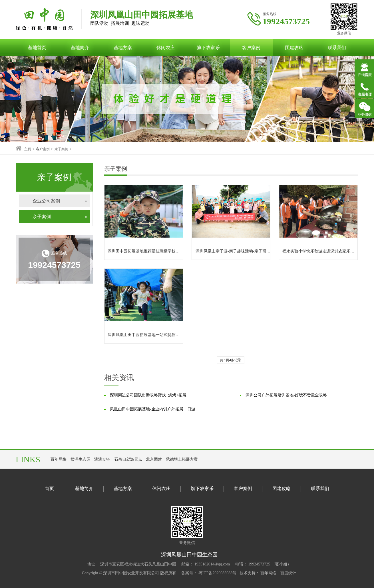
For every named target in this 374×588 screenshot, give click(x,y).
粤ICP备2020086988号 (217, 573)
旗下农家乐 (208, 48)
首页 (49, 488)
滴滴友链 (102, 459)
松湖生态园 (81, 459)
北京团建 (154, 459)
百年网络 (59, 459)
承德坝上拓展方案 (182, 459)
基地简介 (80, 48)
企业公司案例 (61, 201)
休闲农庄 (166, 48)
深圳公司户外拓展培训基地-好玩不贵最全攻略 (286, 395)
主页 (28, 149)
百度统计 (288, 573)
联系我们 (337, 48)
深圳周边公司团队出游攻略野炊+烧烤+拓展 (148, 395)
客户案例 (251, 48)
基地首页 (37, 48)
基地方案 (123, 48)
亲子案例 (61, 149)
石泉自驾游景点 (128, 459)
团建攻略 (294, 48)
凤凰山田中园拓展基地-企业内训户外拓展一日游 (153, 409)
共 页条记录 (231, 360)
